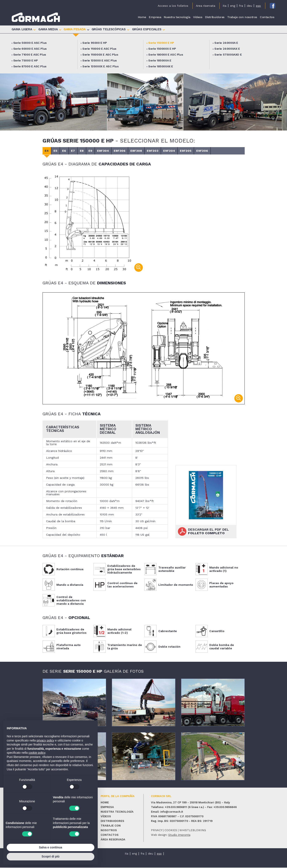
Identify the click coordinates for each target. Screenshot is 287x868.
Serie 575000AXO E (228, 55)
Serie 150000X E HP (162, 49)
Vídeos (198, 17)
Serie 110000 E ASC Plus (99, 49)
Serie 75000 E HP (26, 61)
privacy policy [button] (45, 740)
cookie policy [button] (37, 753)
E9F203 (172, 151)
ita (225, 6)
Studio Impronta (179, 835)
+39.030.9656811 (176, 807)
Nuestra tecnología (177, 17)
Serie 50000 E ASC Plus (30, 43)
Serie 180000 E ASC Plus (166, 55)
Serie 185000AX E (161, 67)
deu (249, 6)
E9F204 (191, 151)
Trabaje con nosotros (242, 17)
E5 (59, 151)
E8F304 (116, 151)
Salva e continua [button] (51, 847)
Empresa (155, 17)
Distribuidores (215, 17)
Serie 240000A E (226, 43)
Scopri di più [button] (51, 856)
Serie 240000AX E (227, 49)
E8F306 (135, 151)
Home (142, 17)
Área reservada (113, 840)
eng (233, 6)
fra (241, 6)
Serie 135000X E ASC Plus (100, 67)
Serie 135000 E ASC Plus (100, 61)
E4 (48, 151)
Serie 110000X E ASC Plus (100, 55)
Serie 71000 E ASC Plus (30, 55)
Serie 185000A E (160, 61)
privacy (157, 831)
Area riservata (206, 6)
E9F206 (229, 151)
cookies (171, 831)
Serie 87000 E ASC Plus (30, 67)
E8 (91, 151)
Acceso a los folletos (173, 6)
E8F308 (154, 151)
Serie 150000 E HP (161, 43)
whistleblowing (193, 831)
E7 (80, 151)
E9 (101, 151)
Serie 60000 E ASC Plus (30, 49)
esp (258, 6)
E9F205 (210, 151)
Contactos (267, 17)
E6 (69, 151)
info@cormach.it (172, 812)
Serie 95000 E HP (95, 43)
